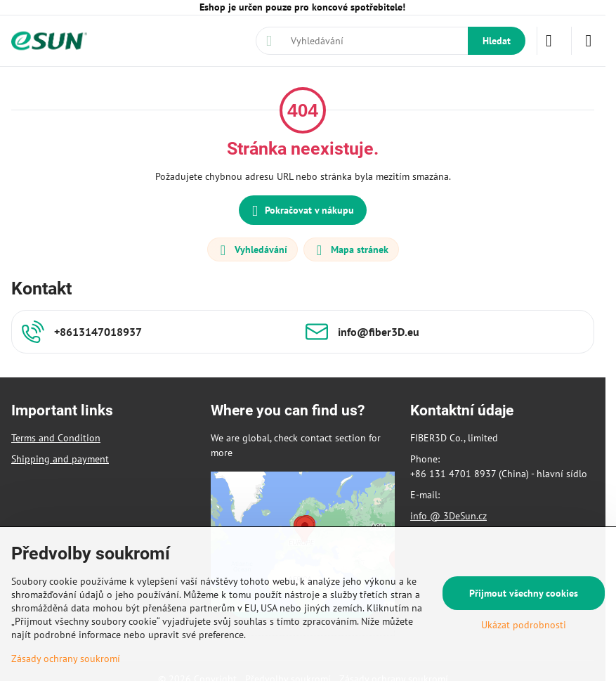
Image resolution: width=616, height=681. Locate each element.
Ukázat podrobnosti (524, 625)
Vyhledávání (252, 250)
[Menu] (589, 41)
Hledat (497, 41)
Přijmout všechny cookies (524, 593)
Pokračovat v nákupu (301, 211)
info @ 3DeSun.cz (448, 516)
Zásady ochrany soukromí (66, 659)
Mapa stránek (350, 250)
